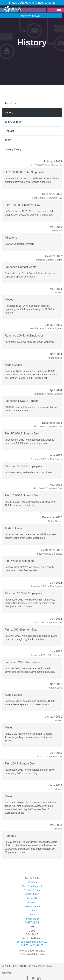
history (9, 113)
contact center (32, 890)
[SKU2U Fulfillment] (12, 9)
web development (32, 886)
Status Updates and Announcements (32, 3)
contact (9, 131)
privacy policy (13, 149)
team (8, 140)
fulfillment (32, 882)
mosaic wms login (31, 16)
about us (10, 103)
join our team (13, 122)
